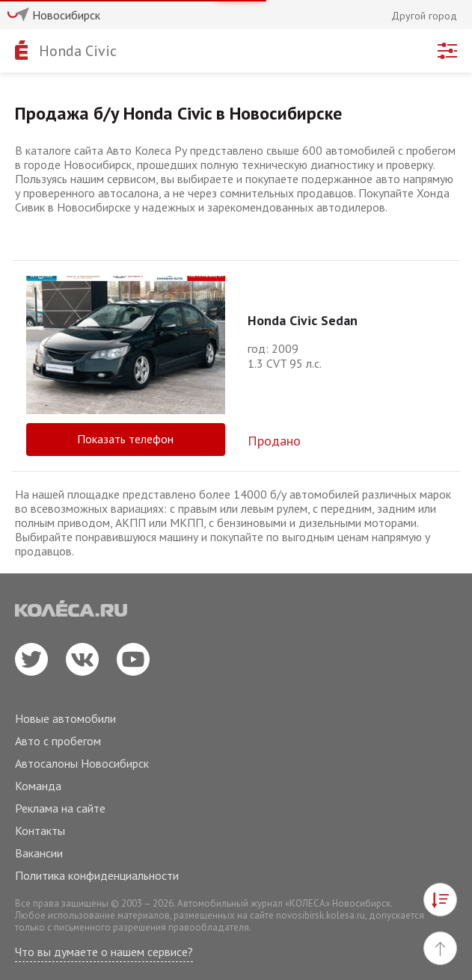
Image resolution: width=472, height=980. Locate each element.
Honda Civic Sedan (303, 320)
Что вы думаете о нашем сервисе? (104, 952)
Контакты (40, 830)
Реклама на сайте (60, 808)
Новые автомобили (65, 718)
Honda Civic (78, 51)
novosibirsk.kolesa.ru (321, 915)
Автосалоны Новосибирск (82, 763)
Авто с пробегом (58, 741)
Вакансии (39, 853)
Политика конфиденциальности (97, 875)
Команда (38, 786)
